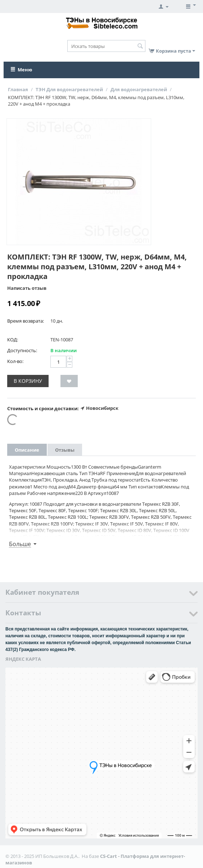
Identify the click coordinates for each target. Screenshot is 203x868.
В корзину (28, 381)
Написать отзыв (27, 288)
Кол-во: (15, 361)
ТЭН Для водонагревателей (69, 89)
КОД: (13, 340)
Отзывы (65, 450)
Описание (27, 450)
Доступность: (22, 350)
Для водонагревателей (139, 89)
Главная (18, 89)
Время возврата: (26, 321)
